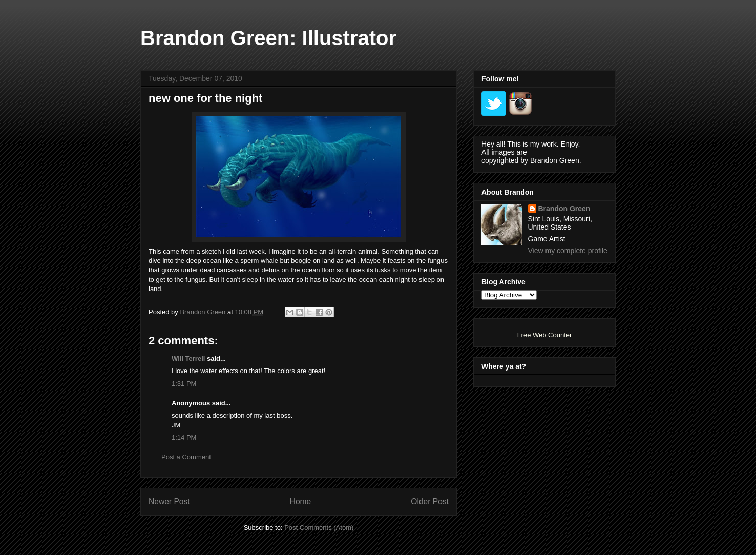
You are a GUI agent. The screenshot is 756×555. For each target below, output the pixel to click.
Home (301, 501)
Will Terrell (188, 358)
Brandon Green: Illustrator (268, 38)
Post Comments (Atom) (319, 528)
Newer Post (169, 501)
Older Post (430, 501)
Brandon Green (564, 209)
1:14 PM (184, 437)
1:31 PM (184, 384)
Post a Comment (186, 457)
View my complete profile (568, 251)
